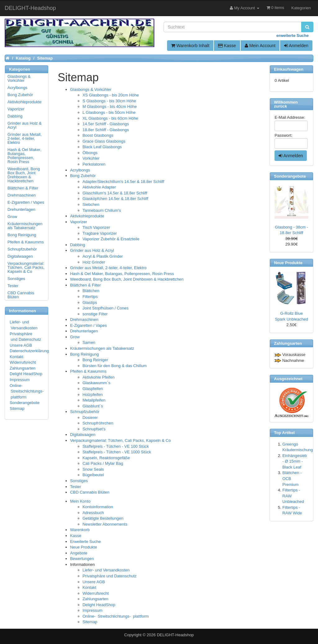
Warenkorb (80, 530)
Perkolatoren (94, 164)
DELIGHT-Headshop (175, 635)
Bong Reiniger (95, 360)
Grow (75, 337)
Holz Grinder (94, 262)
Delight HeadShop (99, 605)
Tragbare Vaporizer (100, 233)
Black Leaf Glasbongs (102, 147)
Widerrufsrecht (96, 593)
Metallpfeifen (94, 400)
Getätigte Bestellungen (103, 518)
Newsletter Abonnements (105, 524)
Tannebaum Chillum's (102, 210)
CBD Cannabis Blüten (90, 492)
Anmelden (296, 46)
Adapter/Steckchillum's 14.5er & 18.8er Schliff (123, 182)
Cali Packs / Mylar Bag (103, 463)
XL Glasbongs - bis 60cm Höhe (110, 118)
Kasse (227, 46)
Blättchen (91, 291)
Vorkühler (91, 158)
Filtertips (90, 297)
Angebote (79, 553)
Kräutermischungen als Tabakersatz (102, 348)
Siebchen (91, 204)
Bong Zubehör (83, 176)
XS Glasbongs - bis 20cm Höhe (111, 95)
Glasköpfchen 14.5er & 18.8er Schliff (116, 199)
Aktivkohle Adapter (99, 187)
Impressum (93, 610)
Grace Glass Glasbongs (104, 141)
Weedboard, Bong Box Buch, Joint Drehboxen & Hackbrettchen (127, 279)
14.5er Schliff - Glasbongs (106, 124)
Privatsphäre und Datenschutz (110, 576)
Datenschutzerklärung (29, 351)
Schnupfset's (94, 429)
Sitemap (90, 622)
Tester (76, 487)
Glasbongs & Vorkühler (91, 89)
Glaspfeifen (93, 389)
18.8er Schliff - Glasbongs (106, 130)
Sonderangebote (25, 403)
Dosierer (90, 417)
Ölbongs (90, 153)
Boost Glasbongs (98, 135)
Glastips (90, 302)
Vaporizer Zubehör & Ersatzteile (111, 239)
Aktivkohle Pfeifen (99, 377)
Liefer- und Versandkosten (106, 570)
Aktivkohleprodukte (87, 216)
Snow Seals (93, 469)
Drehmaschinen (84, 320)
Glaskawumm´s (97, 383)
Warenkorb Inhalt (190, 46)
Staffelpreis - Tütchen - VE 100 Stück (116, 446)
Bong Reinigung (85, 354)
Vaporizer (79, 222)
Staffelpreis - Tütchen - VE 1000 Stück (117, 452)
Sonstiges (79, 481)
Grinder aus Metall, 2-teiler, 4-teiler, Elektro (108, 268)
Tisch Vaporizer (96, 227)
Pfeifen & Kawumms (88, 371)
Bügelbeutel (93, 475)
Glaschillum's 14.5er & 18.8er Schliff (115, 193)
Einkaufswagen (289, 69)
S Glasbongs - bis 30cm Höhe (109, 101)
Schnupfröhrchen (98, 423)
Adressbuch (93, 513)
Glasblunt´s (93, 406)
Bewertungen (82, 559)
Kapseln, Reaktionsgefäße (106, 458)
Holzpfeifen (93, 395)
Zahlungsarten (95, 599)
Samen (89, 342)
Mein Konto (80, 501)
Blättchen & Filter (86, 285)
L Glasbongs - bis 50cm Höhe (109, 112)
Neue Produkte (84, 547)
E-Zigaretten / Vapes (89, 325)
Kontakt (89, 587)
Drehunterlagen (84, 331)
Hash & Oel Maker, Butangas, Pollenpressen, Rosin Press (122, 274)
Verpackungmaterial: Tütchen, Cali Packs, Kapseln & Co (120, 440)
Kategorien (301, 8)
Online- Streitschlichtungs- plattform (116, 616)
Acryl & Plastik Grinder (103, 256)
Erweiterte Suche (86, 542)
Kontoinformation (98, 507)
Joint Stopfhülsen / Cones (106, 308)
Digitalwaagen (83, 435)
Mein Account (260, 46)
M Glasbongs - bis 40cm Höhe (110, 107)
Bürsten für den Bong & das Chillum (115, 366)
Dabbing (78, 245)
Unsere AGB (94, 582)
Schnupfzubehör (85, 412)
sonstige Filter (95, 314)
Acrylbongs (80, 170)
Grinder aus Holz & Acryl (92, 250)
